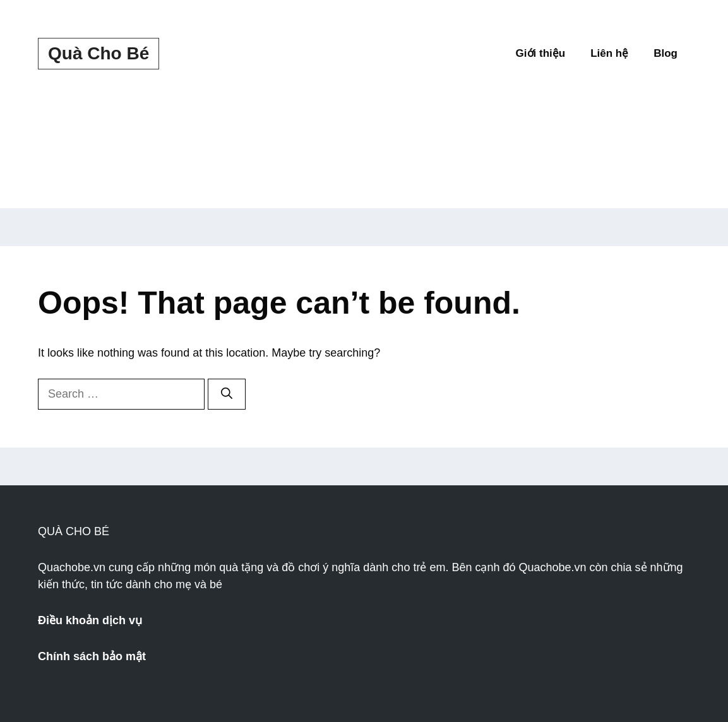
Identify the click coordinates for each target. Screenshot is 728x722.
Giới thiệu (541, 53)
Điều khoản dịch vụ (90, 620)
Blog (665, 53)
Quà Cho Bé (98, 53)
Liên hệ (609, 53)
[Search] (227, 394)
